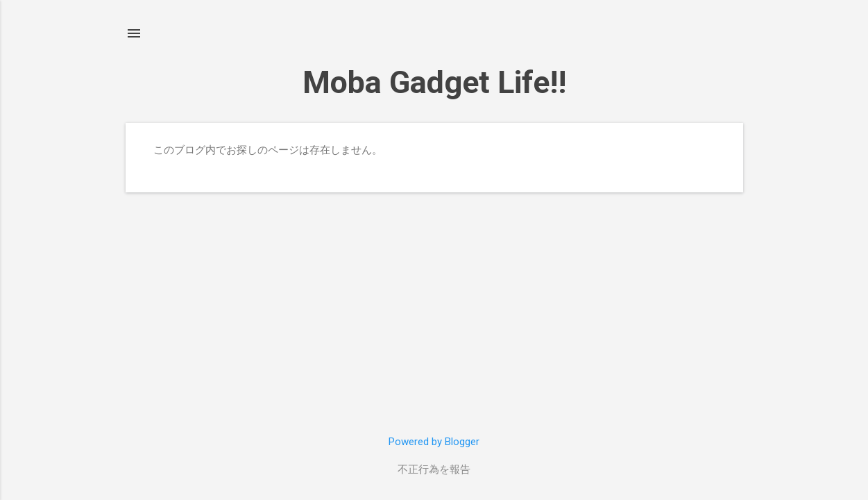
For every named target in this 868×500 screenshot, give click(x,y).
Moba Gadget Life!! (434, 82)
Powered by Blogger (434, 442)
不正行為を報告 (434, 469)
